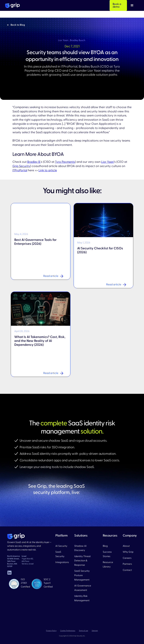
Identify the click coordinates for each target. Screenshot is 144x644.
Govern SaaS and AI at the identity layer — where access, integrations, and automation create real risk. (29, 546)
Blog (105, 546)
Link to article (48, 170)
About (126, 546)
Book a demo (117, 5)
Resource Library (108, 564)
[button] (132, 5)
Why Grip (128, 552)
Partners (127, 564)
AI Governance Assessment (83, 588)
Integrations (62, 562)
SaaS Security (60, 554)
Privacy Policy (51, 631)
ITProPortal (20, 170)
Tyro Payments (65, 162)
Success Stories (107, 554)
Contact (127, 570)
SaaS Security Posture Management (82, 575)
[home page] (16, 536)
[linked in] (9, 573)
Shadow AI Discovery (80, 548)
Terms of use (84, 631)
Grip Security (21, 166)
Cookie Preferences (68, 631)
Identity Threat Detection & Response (82, 561)
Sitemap (95, 631)
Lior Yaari (108, 162)
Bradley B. (34, 162)
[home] (12, 5)
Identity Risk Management (82, 598)
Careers (127, 558)
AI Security (61, 546)
